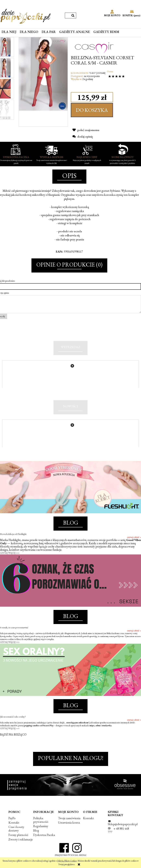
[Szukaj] (73, 15)
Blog (36, 838)
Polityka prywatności (41, 827)
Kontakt (14, 830)
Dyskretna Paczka (44, 842)
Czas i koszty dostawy (16, 836)
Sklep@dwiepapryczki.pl (123, 831)
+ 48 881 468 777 (118, 837)
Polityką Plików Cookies (67, 861)
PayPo (12, 825)
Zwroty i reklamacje (21, 846)
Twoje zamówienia (69, 825)
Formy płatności (18, 842)
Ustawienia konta (69, 830)
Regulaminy (41, 833)
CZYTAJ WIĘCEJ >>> (10, 560)
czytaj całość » (134, 544)
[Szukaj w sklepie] (67, 15)
